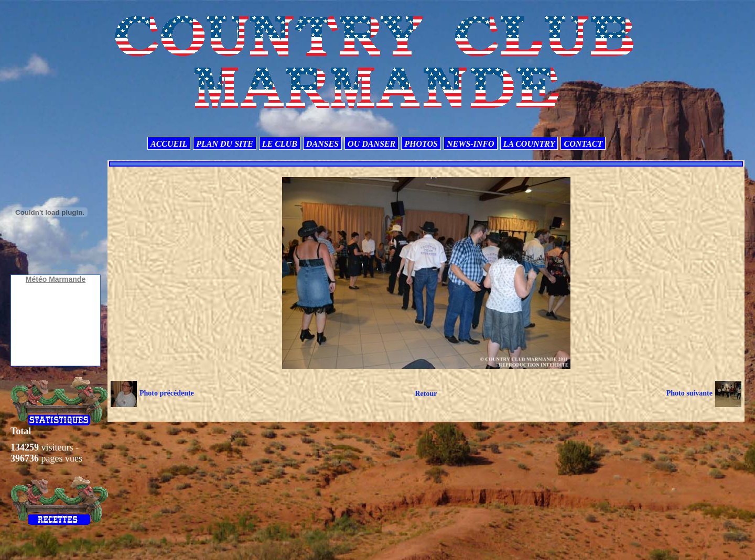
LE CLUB (280, 144)
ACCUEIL (169, 144)
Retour (426, 394)
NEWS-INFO (471, 144)
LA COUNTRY (529, 144)
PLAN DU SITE (224, 144)
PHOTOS (421, 144)
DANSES (322, 144)
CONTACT (583, 144)
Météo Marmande (56, 279)
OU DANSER (371, 144)
